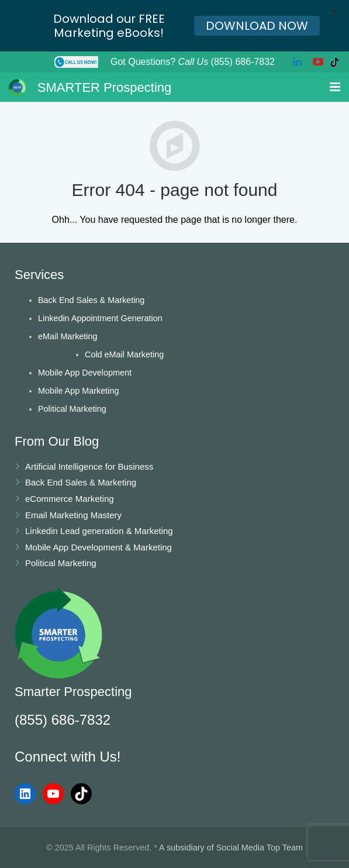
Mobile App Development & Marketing (99, 547)
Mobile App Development (85, 373)
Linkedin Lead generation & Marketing (99, 531)
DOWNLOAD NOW (257, 26)
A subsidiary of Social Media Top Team (231, 848)
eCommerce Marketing (70, 499)
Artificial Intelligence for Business (89, 466)
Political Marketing (72, 409)
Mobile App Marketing (78, 391)
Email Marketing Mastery (73, 515)
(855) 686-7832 (63, 720)
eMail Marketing (68, 336)
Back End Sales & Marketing (91, 300)
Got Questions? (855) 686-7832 (193, 62)
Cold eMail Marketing (124, 354)
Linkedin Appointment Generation (100, 318)
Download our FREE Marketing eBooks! (109, 26)
